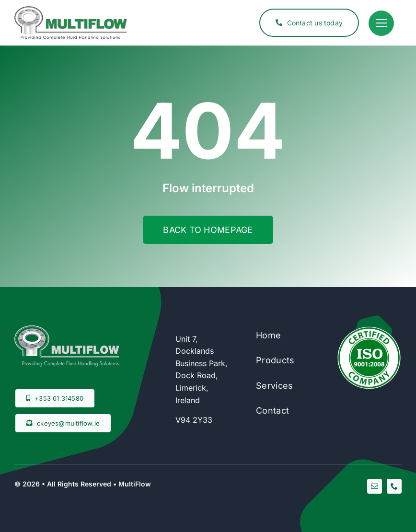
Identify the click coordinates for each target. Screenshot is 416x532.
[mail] (375, 486)
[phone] (394, 486)
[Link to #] (381, 23)
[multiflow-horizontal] (71, 10)
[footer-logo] (67, 329)
